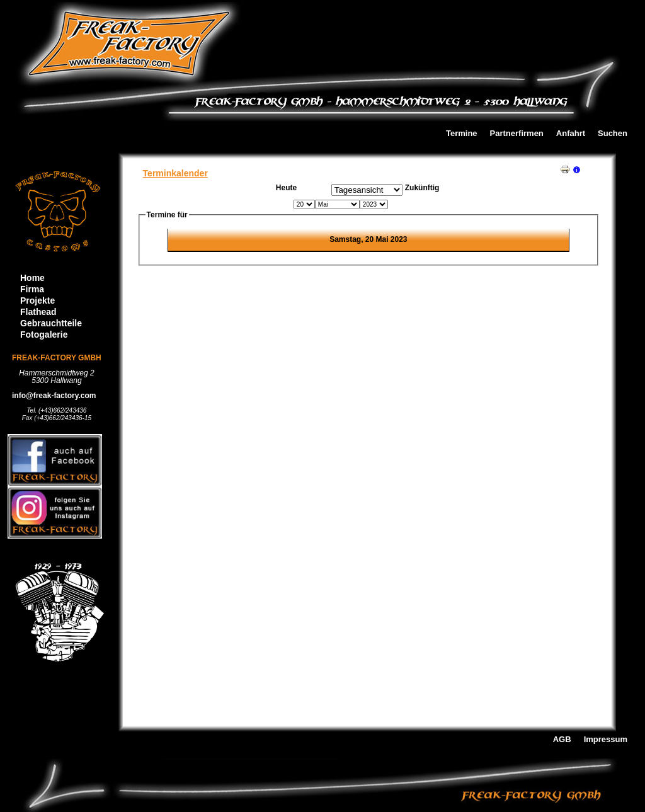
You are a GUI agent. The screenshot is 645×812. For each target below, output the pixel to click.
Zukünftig (422, 188)
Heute (286, 188)
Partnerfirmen (517, 134)
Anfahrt (571, 134)
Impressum (606, 740)
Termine (462, 134)
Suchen (613, 134)
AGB (562, 740)
